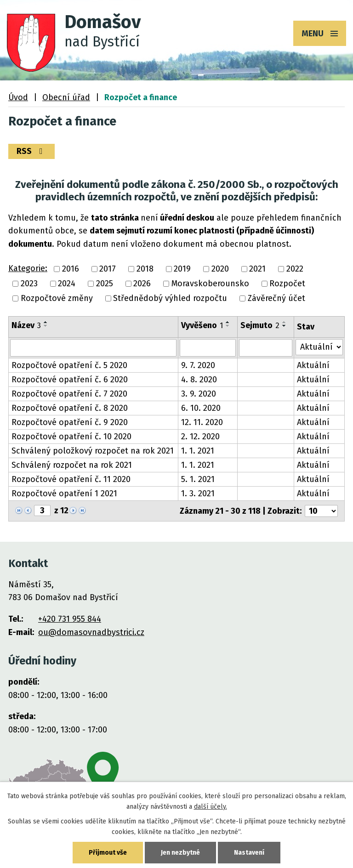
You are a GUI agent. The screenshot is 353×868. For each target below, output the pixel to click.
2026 (142, 284)
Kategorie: (28, 268)
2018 (145, 269)
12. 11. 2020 (202, 422)
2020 (220, 269)
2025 (105, 284)
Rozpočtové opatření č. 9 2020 (70, 422)
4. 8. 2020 (199, 380)
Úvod (18, 97)
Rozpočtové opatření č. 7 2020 (69, 394)
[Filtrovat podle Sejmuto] (266, 348)
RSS (31, 151)
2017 (108, 269)
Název (26, 325)
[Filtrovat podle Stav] (319, 347)
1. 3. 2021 (198, 494)
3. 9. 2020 (199, 394)
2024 (67, 284)
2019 (182, 269)
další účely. (211, 807)
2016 (71, 269)
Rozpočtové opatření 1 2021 (64, 494)
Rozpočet (287, 284)
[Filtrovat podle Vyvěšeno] (208, 348)
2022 (295, 269)
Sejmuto (260, 325)
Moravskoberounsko (210, 284)
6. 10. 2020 (201, 408)
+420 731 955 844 (70, 619)
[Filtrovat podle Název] (93, 348)
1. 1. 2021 (198, 451)
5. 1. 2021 (198, 479)
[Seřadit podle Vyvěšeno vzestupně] (228, 322)
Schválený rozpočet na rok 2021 (72, 465)
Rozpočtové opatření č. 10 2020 (71, 437)
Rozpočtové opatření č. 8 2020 (70, 408)
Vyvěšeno (202, 325)
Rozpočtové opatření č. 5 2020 (69, 365)
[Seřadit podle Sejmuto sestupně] (285, 326)
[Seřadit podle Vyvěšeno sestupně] (228, 326)
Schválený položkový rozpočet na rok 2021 (93, 451)
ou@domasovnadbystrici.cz (91, 632)
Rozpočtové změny (57, 299)
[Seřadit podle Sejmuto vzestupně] (285, 322)
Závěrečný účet (276, 299)
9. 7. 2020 (198, 365)
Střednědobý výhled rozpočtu (170, 299)
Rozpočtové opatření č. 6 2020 (70, 380)
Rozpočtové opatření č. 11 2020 (71, 479)
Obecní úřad (66, 97)
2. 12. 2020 (200, 437)
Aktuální (313, 365)
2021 (257, 269)
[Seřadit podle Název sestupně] (46, 326)
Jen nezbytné (180, 853)
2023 (29, 284)
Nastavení (249, 853)
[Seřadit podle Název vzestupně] (46, 322)
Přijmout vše (108, 853)
